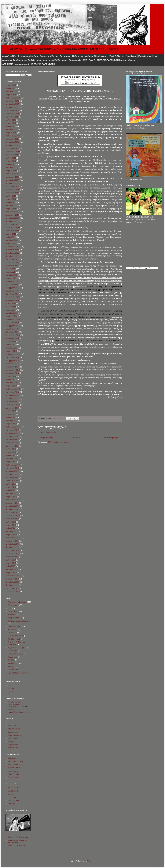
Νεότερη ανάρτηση (46, 438)
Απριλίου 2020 (11, 313)
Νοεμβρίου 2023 (12, 183)
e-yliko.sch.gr (13, 788)
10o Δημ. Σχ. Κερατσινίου (18, 837)
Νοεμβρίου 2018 (12, 364)
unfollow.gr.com (14, 738)
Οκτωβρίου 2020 (12, 294)
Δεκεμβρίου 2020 (12, 288)
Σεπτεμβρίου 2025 (13, 114)
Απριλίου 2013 (11, 569)
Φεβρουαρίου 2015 (13, 500)
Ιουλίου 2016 (11, 449)
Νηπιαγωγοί (13, 657)
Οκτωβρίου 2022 (12, 224)
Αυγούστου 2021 (12, 266)
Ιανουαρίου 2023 (12, 215)
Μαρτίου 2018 (11, 386)
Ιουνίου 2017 (11, 414)
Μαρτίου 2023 (11, 209)
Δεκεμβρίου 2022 (12, 218)
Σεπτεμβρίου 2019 (13, 335)
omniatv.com (13, 748)
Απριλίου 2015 (11, 493)
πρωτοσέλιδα (138, 268)
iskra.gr (11, 741)
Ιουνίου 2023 (11, 199)
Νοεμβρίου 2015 (12, 474)
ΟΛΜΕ (11, 692)
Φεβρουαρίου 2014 (13, 538)
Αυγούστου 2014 (12, 519)
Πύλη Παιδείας (14, 774)
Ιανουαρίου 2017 (12, 430)
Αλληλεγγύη (13, 651)
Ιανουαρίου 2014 (12, 541)
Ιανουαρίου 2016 (12, 468)
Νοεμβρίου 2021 (12, 256)
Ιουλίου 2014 (11, 522)
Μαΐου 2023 (10, 202)
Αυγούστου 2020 (12, 300)
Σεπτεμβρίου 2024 (13, 152)
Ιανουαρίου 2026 (12, 101)
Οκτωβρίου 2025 (12, 111)
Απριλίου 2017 (11, 421)
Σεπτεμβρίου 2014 (13, 516)
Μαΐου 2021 (10, 272)
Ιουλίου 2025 (11, 120)
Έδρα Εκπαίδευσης (15, 765)
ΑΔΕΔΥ (11, 660)
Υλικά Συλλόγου (116, 56)
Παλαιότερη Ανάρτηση (112, 438)
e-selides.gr (12, 797)
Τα (134, 268)
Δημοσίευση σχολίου (49, 432)
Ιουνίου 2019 (11, 342)
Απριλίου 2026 (11, 92)
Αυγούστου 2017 (12, 408)
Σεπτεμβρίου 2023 (13, 190)
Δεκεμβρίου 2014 (12, 506)
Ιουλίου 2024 (11, 158)
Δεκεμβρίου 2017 (12, 395)
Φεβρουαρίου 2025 (13, 136)
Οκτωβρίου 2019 (12, 332)
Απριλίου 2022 (11, 240)
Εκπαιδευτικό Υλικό (148, 56)
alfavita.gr (12, 758)
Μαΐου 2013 (10, 566)
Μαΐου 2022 (10, 237)
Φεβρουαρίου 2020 (13, 319)
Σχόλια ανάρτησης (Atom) (58, 442)
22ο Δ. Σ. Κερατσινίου (17, 846)
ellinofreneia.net (14, 729)
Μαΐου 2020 (10, 310)
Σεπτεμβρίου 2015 (13, 481)
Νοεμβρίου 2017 (12, 399)
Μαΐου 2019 (10, 345)
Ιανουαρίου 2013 (12, 579)
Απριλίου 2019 (11, 348)
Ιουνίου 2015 (11, 487)
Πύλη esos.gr (13, 771)
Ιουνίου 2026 (11, 85)
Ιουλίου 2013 (11, 560)
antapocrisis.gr (14, 732)
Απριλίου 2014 (11, 531)
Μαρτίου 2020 (11, 316)
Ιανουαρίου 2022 (12, 250)
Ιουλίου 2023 (11, 196)
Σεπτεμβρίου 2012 (13, 592)
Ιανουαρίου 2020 (12, 323)
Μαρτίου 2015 (11, 497)
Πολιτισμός (12, 633)
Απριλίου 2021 (11, 275)
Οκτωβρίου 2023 (12, 186)
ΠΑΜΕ (11, 723)
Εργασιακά (65, 56)
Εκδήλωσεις (13, 630)
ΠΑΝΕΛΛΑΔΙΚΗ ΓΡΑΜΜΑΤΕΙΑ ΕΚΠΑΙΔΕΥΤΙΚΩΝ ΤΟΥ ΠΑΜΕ (18, 706)
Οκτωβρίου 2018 (12, 367)
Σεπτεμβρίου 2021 (13, 262)
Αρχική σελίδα (9, 56)
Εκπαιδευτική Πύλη (16, 761)
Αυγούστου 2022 (12, 231)
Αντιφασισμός (13, 663)
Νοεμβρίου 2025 (12, 107)
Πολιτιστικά (78, 56)
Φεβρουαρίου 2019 (13, 354)
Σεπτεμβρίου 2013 (13, 554)
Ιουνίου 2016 (11, 452)
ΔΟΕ (10, 608)
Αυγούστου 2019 (12, 338)
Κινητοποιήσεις (14, 618)
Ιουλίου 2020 (11, 304)
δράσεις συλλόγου (15, 626)
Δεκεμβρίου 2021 (12, 253)
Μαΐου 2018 (10, 380)
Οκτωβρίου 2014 (12, 512)
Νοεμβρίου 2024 (12, 145)
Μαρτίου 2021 (11, 278)
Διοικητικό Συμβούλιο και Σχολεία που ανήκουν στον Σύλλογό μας (35, 60)
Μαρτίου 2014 (11, 535)
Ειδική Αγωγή (13, 777)
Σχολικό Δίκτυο (14, 768)
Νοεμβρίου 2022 (12, 221)
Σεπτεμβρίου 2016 (13, 443)
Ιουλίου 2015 (11, 484)
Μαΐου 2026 (10, 88)
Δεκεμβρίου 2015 (12, 471)
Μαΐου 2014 (10, 528)
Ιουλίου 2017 (11, 411)
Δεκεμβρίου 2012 (12, 582)
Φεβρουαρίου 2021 (13, 281)
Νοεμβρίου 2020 (12, 291)
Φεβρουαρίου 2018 (13, 389)
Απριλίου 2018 (11, 383)
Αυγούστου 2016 (12, 446)
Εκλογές (11, 667)
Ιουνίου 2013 (11, 563)
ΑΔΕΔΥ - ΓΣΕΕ (14, 639)
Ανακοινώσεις (13, 611)
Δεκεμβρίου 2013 (12, 544)
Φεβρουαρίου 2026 (13, 98)
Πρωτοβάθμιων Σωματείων (18, 673)
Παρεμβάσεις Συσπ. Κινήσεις (19, 712)
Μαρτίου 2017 (11, 424)
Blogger (90, 861)
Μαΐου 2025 (10, 126)
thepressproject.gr (15, 735)
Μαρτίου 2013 (11, 573)
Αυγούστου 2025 (12, 117)
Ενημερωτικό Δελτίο (28, 56)
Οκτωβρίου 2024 (12, 149)
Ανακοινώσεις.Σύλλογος (17, 602)
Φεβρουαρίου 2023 (13, 212)
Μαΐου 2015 (10, 490)
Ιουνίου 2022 (11, 234)
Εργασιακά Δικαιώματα (17, 648)
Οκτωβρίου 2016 (12, 440)
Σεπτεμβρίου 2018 (13, 370)
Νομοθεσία (131, 56)
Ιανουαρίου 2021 (12, 285)
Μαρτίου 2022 (11, 243)
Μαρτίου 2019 (11, 351)
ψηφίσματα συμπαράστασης (19, 621)
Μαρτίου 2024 (11, 171)
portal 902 (12, 726)
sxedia (10, 794)
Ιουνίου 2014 (11, 525)
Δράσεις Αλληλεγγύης (96, 56)
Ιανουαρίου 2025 (12, 139)
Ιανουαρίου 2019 (12, 357)
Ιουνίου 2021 (11, 269)
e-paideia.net (13, 791)
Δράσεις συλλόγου (49, 56)
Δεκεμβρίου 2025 (12, 104)
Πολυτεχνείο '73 (14, 670)
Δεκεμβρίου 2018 (12, 361)
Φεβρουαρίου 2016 (13, 465)
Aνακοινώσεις (13, 605)
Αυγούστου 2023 (12, 193)
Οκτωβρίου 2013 (12, 550)
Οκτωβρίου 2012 (12, 588)
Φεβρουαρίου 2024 (13, 174)
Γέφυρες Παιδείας (15, 800)
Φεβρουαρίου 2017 (13, 427)
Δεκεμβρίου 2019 (12, 326)
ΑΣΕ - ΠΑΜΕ (89, 60)
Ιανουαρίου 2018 (12, 392)
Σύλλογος (12, 615)
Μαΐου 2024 (10, 164)
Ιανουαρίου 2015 (12, 503)
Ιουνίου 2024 (11, 161)
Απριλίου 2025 (11, 130)
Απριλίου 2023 (11, 205)
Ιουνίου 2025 (11, 123)
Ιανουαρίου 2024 (12, 177)
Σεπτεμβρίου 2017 (13, 405)
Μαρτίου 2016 (11, 462)
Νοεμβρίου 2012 (12, 585)
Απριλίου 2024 (11, 168)
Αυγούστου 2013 (12, 557)
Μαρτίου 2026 (11, 95)
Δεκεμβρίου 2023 (12, 180)
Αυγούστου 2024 (12, 155)
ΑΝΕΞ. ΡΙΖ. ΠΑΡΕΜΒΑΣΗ (43, 64)
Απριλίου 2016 (11, 459)
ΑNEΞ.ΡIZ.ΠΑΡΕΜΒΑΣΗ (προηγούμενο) (116, 60)
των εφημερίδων (146, 268)
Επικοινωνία (75, 60)
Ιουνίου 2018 (11, 376)
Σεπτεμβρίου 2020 (13, 297)
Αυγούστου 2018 (12, 373)
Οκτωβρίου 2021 (12, 259)
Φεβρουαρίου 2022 (13, 247)
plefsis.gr (12, 804)
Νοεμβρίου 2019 (12, 329)
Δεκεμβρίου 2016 (12, 433)
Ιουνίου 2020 (11, 307)
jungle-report (13, 745)
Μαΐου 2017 (10, 417)
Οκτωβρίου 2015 (12, 478)
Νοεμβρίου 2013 (12, 547)
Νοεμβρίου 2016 (12, 436)
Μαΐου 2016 (10, 455)
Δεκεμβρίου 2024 (12, 142)
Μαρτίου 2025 (11, 133)
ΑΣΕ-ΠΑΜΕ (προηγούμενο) (16, 64)
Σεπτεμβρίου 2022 (13, 228)
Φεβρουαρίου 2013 (13, 576)
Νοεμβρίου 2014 (12, 509)
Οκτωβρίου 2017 (12, 402)
